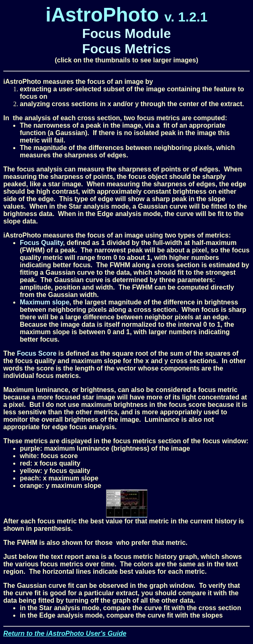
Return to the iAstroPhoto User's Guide (65, 633)
